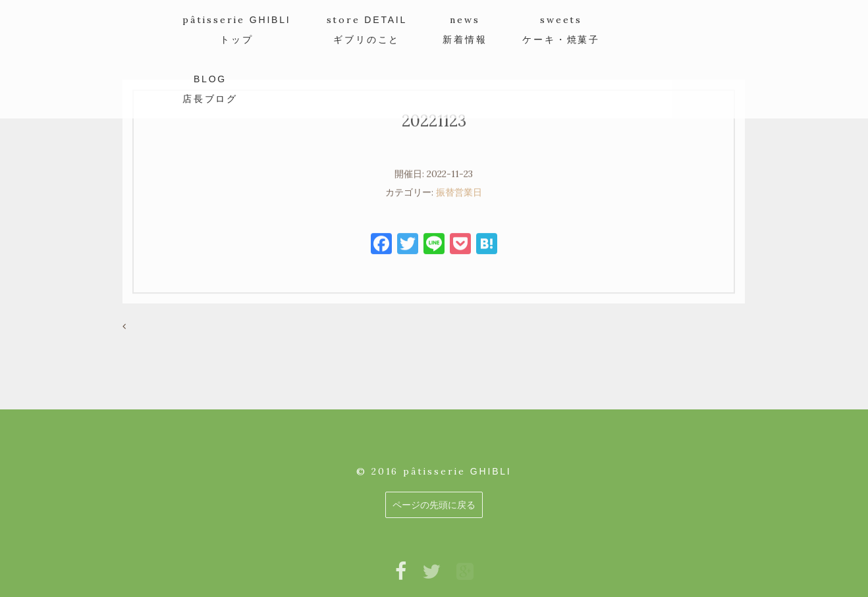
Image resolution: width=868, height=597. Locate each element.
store (367, 29)
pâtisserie (237, 29)
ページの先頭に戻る (434, 505)
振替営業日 (459, 198)
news (465, 29)
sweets (561, 29)
